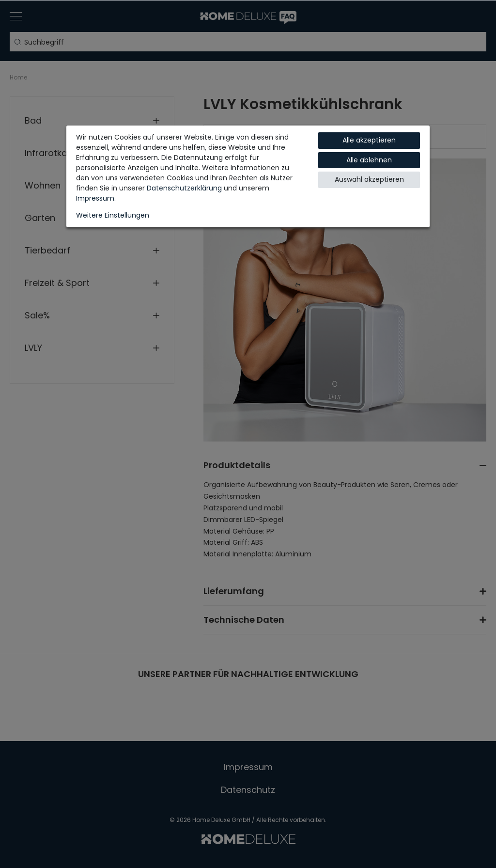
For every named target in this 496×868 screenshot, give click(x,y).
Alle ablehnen (369, 160)
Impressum (95, 198)
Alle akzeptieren (369, 140)
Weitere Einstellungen (113, 215)
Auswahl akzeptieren (369, 179)
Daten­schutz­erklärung (184, 188)
